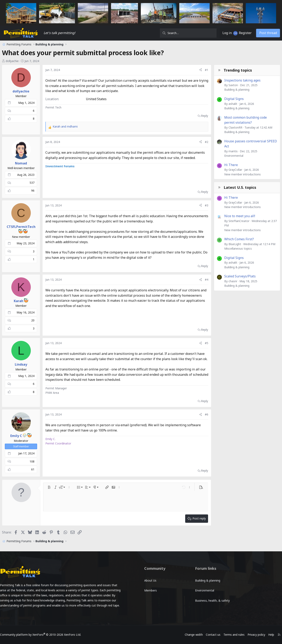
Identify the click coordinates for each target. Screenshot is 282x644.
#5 (202, 343)
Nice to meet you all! (235, 216)
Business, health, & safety (210, 595)
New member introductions (238, 174)
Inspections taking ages (238, 80)
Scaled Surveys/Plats (236, 276)
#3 (202, 205)
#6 (202, 420)
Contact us (206, 635)
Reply (200, 116)
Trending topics (234, 70)
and (69, 126)
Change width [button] (186, 635)
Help (264, 635)
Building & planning (233, 90)
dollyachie (16, 61)
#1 (202, 70)
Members (151, 587)
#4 (202, 280)
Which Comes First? (235, 239)
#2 (202, 142)
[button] (53, 493)
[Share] (196, 70)
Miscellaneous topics (234, 248)
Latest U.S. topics (236, 187)
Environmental (230, 156)
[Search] (184, 33)
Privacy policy (249, 635)
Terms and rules (226, 635)
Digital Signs (230, 99)
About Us (150, 579)
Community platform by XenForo (48, 635)
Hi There (227, 165)
